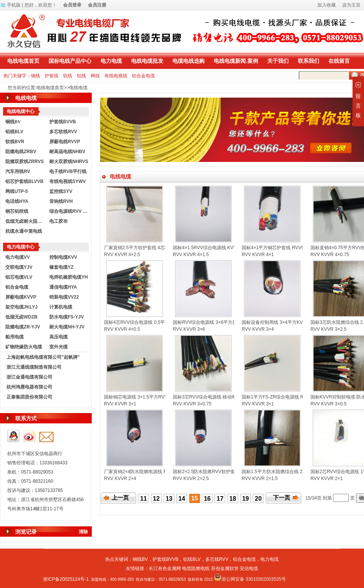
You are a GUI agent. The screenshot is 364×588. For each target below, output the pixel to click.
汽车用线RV (18, 171)
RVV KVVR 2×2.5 (191, 479)
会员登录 (72, 5)
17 (220, 499)
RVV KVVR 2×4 (120, 479)
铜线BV (140, 559)
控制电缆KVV (63, 257)
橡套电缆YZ (61, 267)
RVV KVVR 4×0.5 (122, 329)
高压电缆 (58, 337)
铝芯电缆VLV (19, 277)
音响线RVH (61, 201)
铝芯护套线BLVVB (24, 181)
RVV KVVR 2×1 (327, 479)
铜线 (36, 76)
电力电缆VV (18, 257)
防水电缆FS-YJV (67, 317)
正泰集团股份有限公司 (29, 397)
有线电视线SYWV (67, 181)
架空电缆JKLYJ (21, 307)
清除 (83, 532)
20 (258, 499)
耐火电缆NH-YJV (67, 327)
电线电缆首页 (23, 61)
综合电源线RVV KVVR (70, 211)
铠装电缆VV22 (64, 297)
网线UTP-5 (17, 191)
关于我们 (278, 61)
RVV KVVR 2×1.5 (260, 479)
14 (182, 499)
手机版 (14, 5)
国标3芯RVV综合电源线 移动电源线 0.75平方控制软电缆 (230, 397)
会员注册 (97, 5)
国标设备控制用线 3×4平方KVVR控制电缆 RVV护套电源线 (301, 322)
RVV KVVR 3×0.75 (192, 404)
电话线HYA (17, 201)
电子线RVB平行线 (68, 171)
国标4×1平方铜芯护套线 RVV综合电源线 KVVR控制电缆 (299, 248)
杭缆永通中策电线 (24, 231)
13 (169, 499)
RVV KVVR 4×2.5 (122, 255)
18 (233, 499)
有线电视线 (116, 76)
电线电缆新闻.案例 (236, 61)
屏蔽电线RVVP (65, 142)
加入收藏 (327, 5)
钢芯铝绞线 (17, 211)
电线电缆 (78, 88)
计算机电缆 (61, 307)
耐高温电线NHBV (67, 152)
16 (207, 499)
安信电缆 (249, 568)
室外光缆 (58, 347)
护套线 (52, 76)
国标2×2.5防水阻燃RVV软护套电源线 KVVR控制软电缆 (229, 472)
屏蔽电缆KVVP (21, 297)
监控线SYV (61, 191)
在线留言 (339, 61)
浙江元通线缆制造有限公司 (34, 367)
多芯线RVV (217, 559)
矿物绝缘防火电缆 (24, 347)
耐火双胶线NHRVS (69, 162)
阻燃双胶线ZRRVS (24, 162)
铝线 (81, 76)
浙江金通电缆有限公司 (29, 377)
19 (245, 499)
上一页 (120, 498)
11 (143, 499)
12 (156, 499)
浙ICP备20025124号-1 (66, 579)
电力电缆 (111, 61)
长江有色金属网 (165, 568)
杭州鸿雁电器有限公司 (29, 387)
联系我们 (309, 61)
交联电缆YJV (19, 267)
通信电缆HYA (63, 287)
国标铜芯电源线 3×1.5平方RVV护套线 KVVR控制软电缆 (161, 397)
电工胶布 (58, 221)
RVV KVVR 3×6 (189, 329)
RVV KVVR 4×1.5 (191, 255)
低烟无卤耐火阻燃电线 (26, 221)
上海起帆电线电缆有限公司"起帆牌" (43, 357)
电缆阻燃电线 (196, 568)
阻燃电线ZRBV (21, 152)
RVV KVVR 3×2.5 (328, 329)
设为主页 (351, 5)
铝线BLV (14, 132)
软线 (68, 76)
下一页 (282, 498)
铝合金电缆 (143, 76)
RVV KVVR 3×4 (258, 329)
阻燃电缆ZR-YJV (23, 327)
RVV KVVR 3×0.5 (328, 404)
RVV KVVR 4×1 (258, 255)
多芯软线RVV (63, 132)
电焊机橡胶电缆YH (69, 277)
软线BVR (15, 142)
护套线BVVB (63, 122)
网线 (95, 76)
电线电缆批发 (147, 61)
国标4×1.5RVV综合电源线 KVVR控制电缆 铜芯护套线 (227, 248)
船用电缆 (15, 337)
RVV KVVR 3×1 (120, 404)
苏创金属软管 (225, 568)
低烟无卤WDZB (21, 317)
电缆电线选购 (188, 61)
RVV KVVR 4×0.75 (330, 255)
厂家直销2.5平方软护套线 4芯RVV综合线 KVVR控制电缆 (162, 248)
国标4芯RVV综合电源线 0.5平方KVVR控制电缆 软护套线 (162, 322)
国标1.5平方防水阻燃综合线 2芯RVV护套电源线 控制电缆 (300, 472)
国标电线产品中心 (70, 61)
